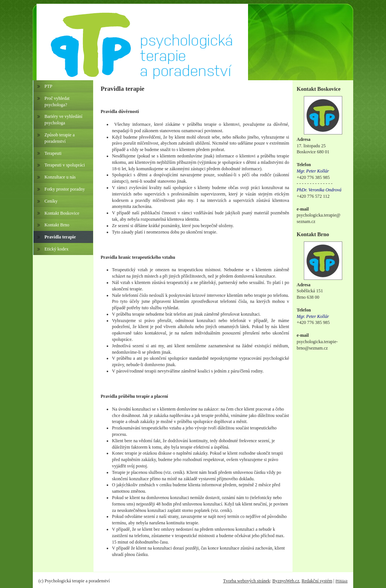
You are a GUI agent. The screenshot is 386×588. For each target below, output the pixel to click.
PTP (48, 86)
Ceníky (51, 201)
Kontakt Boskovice (62, 213)
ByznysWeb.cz (286, 581)
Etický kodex (57, 249)
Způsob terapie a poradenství (60, 138)
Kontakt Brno (57, 225)
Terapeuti (53, 153)
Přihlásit (342, 581)
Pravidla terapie (60, 237)
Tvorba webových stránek (247, 581)
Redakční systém (317, 581)
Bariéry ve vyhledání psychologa (64, 120)
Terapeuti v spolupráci (65, 165)
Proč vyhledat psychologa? (57, 102)
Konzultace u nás (60, 177)
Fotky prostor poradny (65, 189)
